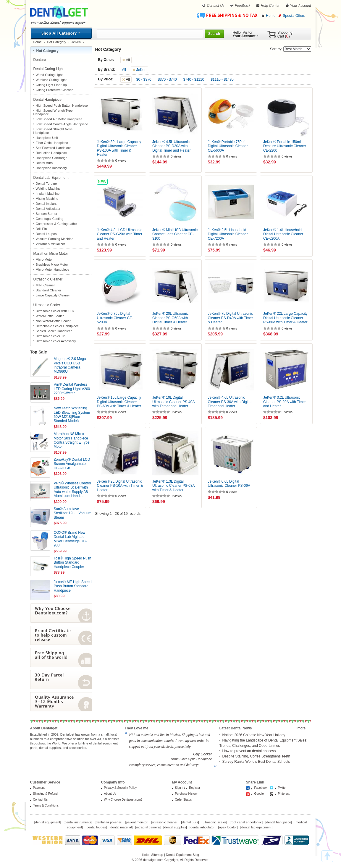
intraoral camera (148, 827)
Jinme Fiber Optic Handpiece (191, 759)
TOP (327, 856)
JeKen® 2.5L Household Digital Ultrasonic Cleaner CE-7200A (228, 234)
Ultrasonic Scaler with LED (55, 311)
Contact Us (215, 6)
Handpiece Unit (47, 138)
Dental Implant (46, 204)
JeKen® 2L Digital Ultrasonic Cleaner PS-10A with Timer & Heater (120, 486)
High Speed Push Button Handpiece (62, 106)
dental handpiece (279, 822)
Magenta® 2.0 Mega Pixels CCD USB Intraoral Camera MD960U (70, 365)
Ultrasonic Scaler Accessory (56, 341)
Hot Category (57, 42)
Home (271, 16)
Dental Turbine (46, 184)
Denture (40, 60)
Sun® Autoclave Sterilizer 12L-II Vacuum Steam (73, 513)
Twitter (282, 788)
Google (259, 794)
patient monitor (137, 822)
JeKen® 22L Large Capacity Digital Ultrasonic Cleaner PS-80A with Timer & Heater (285, 318)
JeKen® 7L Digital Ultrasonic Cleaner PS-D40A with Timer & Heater (231, 318)
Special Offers (294, 16)
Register (194, 788)
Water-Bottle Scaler (50, 316)
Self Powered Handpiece (54, 148)
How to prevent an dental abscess (249, 751)
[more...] (303, 728)
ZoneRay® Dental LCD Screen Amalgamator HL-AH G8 (72, 464)
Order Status (184, 800)
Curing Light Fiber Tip (51, 85)
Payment (39, 788)
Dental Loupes (46, 234)
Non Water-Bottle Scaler (53, 321)
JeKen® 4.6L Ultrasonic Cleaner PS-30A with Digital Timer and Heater (230, 402)
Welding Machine (48, 189)
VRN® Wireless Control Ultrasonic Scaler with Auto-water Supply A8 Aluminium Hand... (72, 490)
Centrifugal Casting (50, 219)
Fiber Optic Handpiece (52, 143)
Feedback (243, 6)
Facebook (261, 788)
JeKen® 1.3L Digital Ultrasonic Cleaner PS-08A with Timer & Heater (173, 486)
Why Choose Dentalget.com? (123, 800)
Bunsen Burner (47, 214)
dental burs (190, 822)
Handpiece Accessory (51, 168)
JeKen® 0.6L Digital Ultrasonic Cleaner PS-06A (229, 484)
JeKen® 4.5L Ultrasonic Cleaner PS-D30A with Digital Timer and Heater (171, 146)
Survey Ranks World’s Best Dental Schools (256, 762)
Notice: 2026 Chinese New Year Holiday (254, 735)
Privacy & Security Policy (121, 788)
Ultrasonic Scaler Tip (51, 336)
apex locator (228, 827)
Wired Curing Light (49, 75)
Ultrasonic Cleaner (49, 279)
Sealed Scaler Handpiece (54, 331)
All (124, 70)
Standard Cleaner (49, 290)
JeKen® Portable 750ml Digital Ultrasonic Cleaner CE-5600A (228, 146)
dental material (121, 827)
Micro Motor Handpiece (53, 270)
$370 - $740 (167, 80)
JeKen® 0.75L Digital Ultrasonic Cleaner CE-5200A (115, 318)
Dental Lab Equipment (51, 178)
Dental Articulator (48, 209)
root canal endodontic (246, 822)
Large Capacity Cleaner (53, 295)
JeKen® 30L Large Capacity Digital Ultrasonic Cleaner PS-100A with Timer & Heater (119, 148)
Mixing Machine (47, 199)
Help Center (270, 6)
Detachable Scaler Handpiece (57, 326)
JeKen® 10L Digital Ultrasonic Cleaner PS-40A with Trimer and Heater (173, 402)
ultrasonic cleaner (165, 822)
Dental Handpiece (48, 100)
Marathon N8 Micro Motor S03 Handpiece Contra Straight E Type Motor (72, 440)
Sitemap (157, 855)
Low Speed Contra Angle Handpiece (62, 124)
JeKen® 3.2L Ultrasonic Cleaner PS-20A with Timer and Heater (285, 402)
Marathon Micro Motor (51, 254)
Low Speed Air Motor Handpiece (59, 119)
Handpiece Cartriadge (52, 158)
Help (145, 855)
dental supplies (175, 827)
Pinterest (284, 794)
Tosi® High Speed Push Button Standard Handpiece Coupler (73, 563)
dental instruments (78, 822)
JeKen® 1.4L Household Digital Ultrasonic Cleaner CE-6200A (283, 234)
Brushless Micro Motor (52, 265)
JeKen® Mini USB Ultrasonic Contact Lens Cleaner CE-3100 (175, 234)
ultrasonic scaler (214, 822)
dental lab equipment (256, 827)
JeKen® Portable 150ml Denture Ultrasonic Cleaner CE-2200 (285, 146)
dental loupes (96, 827)
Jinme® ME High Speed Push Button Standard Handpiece (73, 586)
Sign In (180, 788)
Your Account (301, 6)
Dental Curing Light (49, 69)
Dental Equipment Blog (183, 855)
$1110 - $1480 (222, 80)
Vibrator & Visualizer (50, 244)
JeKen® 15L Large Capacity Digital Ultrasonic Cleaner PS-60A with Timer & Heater (119, 402)
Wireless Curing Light (51, 80)
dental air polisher (109, 822)
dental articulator (202, 827)
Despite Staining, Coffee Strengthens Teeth (256, 756)
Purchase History (186, 794)
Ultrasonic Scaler (47, 305)
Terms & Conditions (46, 805)
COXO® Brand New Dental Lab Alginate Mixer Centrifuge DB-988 (70, 539)
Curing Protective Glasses (55, 90)
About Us (110, 794)
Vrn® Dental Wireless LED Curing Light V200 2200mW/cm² (72, 389)
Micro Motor (44, 259)
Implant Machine (48, 194)
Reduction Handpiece (51, 153)
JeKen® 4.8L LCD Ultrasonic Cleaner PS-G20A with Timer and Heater (120, 234)
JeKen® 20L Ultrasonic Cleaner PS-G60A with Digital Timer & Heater (170, 318)
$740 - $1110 (194, 80)
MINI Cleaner (45, 285)
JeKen (76, 42)
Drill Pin (41, 229)
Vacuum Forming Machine (55, 239)
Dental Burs (44, 163)
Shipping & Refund (45, 794)
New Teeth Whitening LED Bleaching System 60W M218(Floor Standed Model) (72, 414)
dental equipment (48, 822)
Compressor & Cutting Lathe (56, 224)
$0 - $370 (144, 80)
